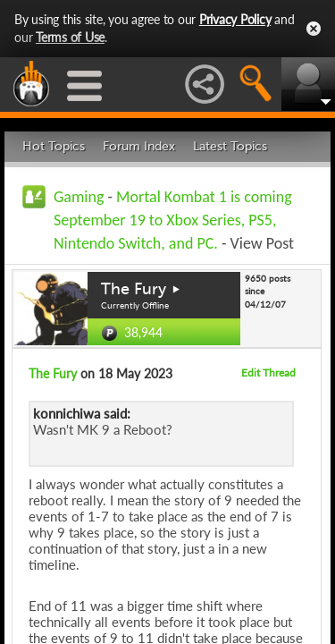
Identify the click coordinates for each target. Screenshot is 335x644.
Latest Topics (230, 146)
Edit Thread (268, 373)
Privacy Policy (235, 19)
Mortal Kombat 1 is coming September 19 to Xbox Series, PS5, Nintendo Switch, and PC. (173, 220)
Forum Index (139, 146)
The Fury (134, 289)
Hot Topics (54, 146)
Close (314, 29)
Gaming (79, 197)
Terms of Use (70, 37)
